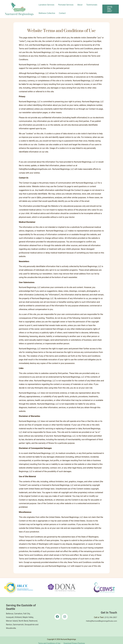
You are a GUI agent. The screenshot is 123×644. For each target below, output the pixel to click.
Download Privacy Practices (74, 641)
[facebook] (58, 615)
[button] (111, 9)
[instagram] (65, 615)
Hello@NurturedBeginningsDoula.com (101, 619)
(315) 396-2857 (110, 615)
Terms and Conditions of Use (49, 641)
